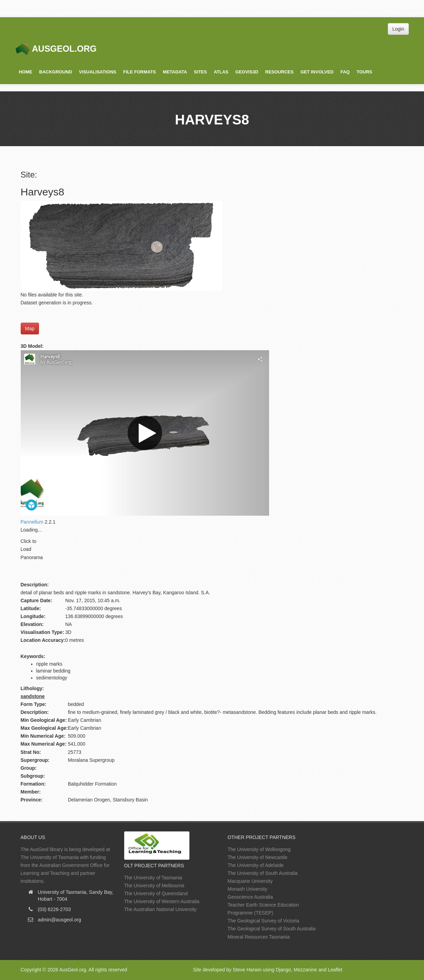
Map (30, 329)
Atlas (221, 72)
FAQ (345, 72)
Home (26, 72)
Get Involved (317, 72)
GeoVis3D (247, 72)
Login (398, 29)
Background (56, 72)
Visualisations (98, 72)
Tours (364, 72)
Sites (200, 72)
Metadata (175, 72)
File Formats (140, 72)
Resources (279, 72)
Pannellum (32, 522)
